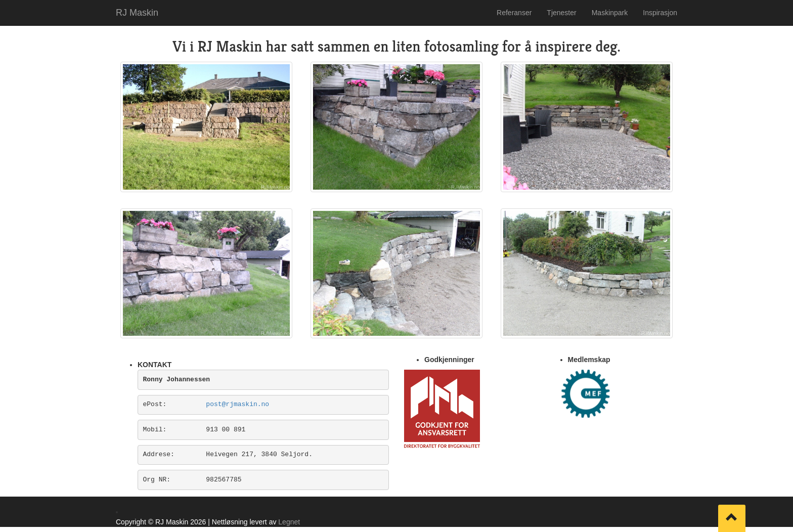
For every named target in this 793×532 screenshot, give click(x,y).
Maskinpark (610, 13)
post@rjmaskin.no (237, 404)
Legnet (289, 522)
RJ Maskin (137, 13)
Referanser (514, 13)
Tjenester (561, 13)
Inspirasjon (660, 13)
